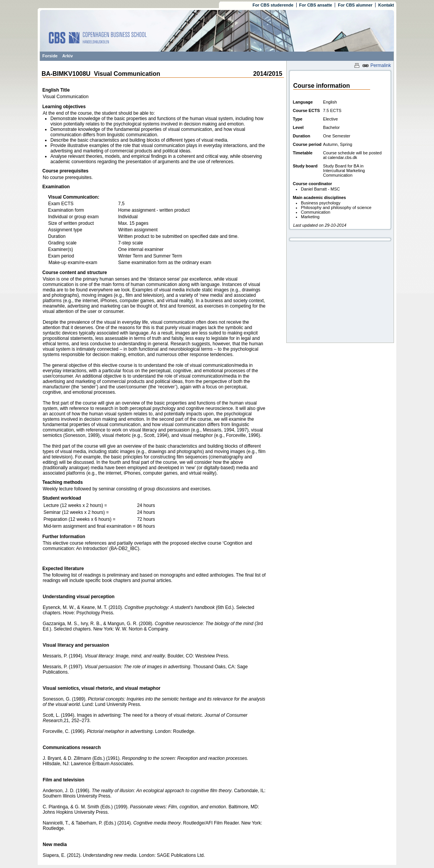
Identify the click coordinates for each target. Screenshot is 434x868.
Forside (50, 56)
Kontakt (386, 5)
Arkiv (68, 56)
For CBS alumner (355, 5)
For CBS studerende (273, 5)
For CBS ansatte (316, 5)
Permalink (376, 65)
